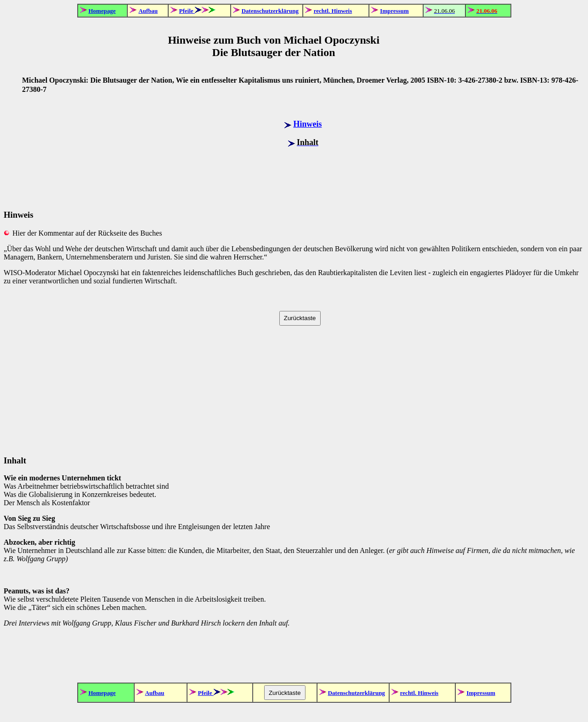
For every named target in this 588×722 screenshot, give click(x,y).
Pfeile (187, 11)
